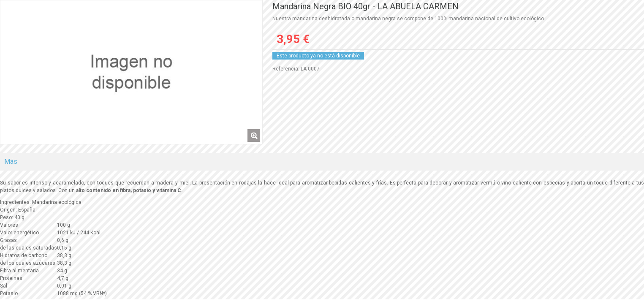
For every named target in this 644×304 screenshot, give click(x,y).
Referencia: (286, 69)
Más (11, 161)
